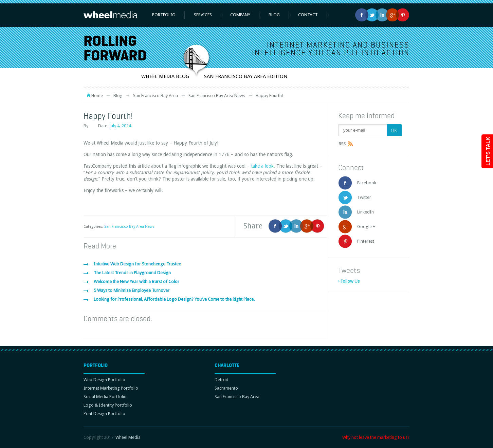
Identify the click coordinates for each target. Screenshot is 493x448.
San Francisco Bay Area (156, 96)
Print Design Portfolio (104, 414)
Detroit (221, 380)
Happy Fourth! (108, 116)
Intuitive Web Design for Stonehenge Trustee (137, 264)
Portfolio (164, 15)
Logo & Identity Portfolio (108, 405)
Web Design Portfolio (104, 380)
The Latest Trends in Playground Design (132, 273)
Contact (308, 15)
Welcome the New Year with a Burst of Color (136, 282)
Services (203, 15)
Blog (274, 15)
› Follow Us (349, 281)
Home (97, 96)
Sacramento (226, 388)
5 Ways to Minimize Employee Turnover (132, 290)
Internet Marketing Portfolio (111, 388)
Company (240, 15)
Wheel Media (128, 437)
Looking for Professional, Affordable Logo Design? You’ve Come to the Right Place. (174, 299)
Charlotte (227, 365)
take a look (262, 166)
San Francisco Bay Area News (217, 96)
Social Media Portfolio (105, 397)
